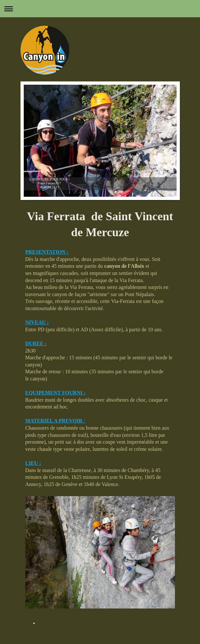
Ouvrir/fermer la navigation (100, 9)
